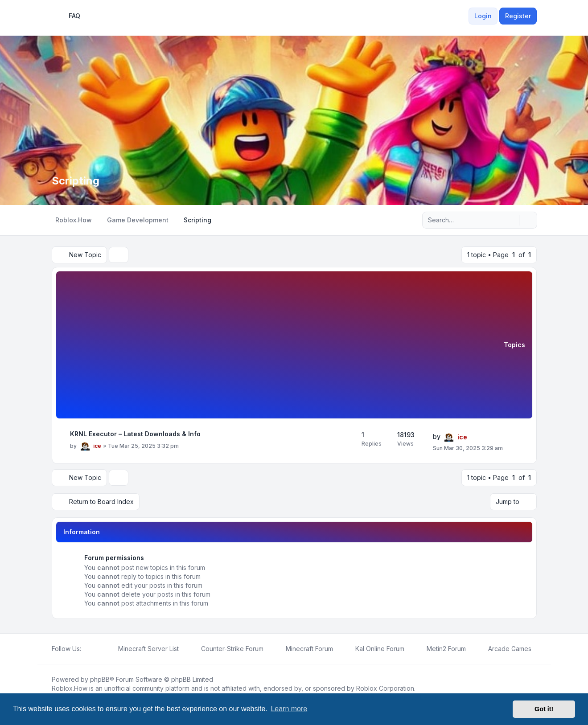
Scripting (76, 181)
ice (97, 446)
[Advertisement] (284, 346)
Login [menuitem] (483, 16)
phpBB (100, 679)
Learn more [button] (289, 709)
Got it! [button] (544, 709)
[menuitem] (463, 16)
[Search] (512, 220)
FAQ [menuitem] (69, 16)
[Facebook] (86, 649)
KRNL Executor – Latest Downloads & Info (135, 434)
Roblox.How (70, 688)
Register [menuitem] (518, 16)
